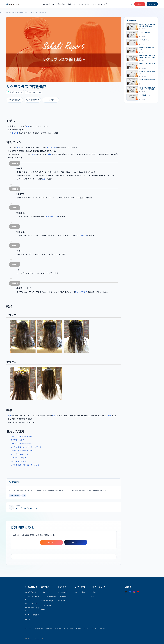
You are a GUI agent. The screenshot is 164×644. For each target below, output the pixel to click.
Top (2, 12)
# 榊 (24, 495)
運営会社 (103, 628)
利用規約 (79, 628)
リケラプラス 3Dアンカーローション (25, 465)
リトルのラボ (62, 592)
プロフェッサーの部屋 (49, 596)
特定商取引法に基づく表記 (54, 628)
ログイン (152, 4)
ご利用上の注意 (69, 628)
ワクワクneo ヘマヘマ (19, 454)
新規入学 (140, 4)
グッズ (94, 596)
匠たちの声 (62, 601)
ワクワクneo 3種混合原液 (21, 443)
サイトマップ (29, 628)
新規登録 (51, 542)
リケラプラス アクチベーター (22, 451)
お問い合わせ (39, 628)
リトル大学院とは (48, 4)
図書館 (43, 609)
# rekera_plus (15, 495)
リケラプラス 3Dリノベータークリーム (26, 447)
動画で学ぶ (72, 4)
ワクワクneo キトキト (19, 458)
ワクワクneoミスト (18, 440)
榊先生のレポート (23, 12)
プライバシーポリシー (91, 628)
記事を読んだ (16, 100)
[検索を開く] (132, 4)
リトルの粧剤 (62, 596)
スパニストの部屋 (47, 601)
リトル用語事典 (46, 605)
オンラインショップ (100, 4)
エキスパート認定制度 (32, 615)
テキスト (94, 592)
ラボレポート (10, 12)
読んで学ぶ (61, 4)
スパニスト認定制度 (31, 603)
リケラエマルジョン (18, 461)
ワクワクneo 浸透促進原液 (21, 436)
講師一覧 (27, 619)
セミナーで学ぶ (84, 4)
